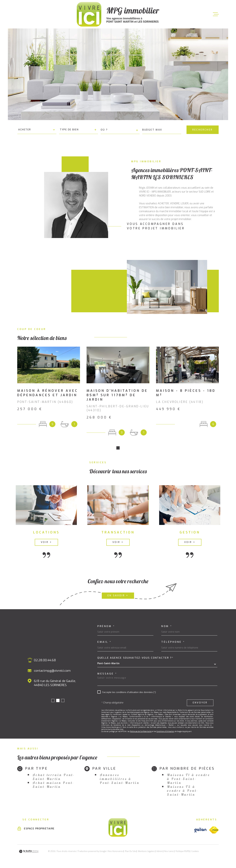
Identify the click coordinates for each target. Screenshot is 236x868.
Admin (159, 852)
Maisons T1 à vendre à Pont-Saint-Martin (189, 780)
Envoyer (200, 704)
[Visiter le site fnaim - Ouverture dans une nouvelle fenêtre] (214, 831)
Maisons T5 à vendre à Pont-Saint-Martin (183, 792)
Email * (104, 643)
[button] (118, 449)
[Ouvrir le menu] (216, 14)
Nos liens (169, 852)
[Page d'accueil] (118, 14)
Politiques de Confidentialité (141, 732)
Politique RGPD (182, 852)
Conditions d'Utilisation (165, 732)
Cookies (195, 852)
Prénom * (106, 627)
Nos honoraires (115, 852)
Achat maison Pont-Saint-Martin (54, 786)
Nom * (167, 627)
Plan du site (130, 852)
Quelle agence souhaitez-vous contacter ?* (135, 659)
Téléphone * (173, 643)
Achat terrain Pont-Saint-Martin (54, 778)
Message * (107, 675)
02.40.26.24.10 (40, 661)
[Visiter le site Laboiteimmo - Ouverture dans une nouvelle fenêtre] (29, 852)
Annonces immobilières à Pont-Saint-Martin (120, 780)
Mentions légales (146, 852)
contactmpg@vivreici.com (48, 672)
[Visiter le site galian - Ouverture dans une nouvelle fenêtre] (200, 831)
